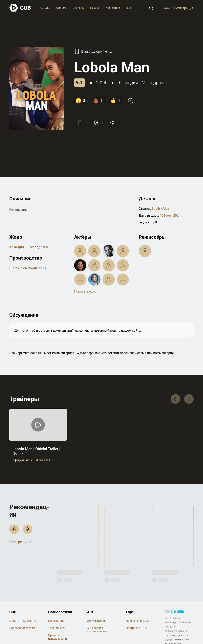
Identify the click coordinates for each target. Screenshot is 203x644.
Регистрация (184, 8)
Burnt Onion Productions (29, 268)
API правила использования (97, 630)
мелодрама (154, 82)
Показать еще (85, 291)
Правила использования (58, 638)
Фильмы (62, 8)
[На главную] (20, 8)
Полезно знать (58, 621)
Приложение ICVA (137, 621)
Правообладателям (22, 629)
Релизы (95, 8)
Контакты (30, 621)
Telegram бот (56, 629)
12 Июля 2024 (170, 215)
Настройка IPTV (136, 629)
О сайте (14, 621)
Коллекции (113, 8)
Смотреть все (21, 543)
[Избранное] (80, 122)
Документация (97, 621)
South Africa (160, 209)
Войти (165, 8)
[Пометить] (97, 122)
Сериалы (79, 8)
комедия (128, 82)
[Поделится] (113, 122)
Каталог (45, 8)
